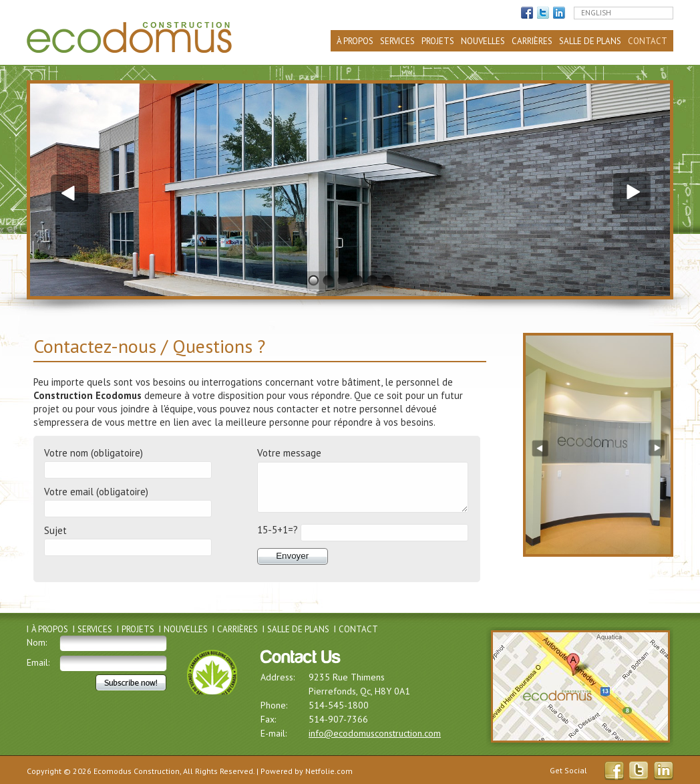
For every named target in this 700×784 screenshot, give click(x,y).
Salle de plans (590, 41)
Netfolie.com (329, 771)
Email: (38, 662)
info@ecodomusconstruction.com (375, 733)
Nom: (37, 642)
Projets (438, 41)
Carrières (532, 41)
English (596, 13)
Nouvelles (483, 41)
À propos (355, 41)
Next (633, 192)
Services (397, 41)
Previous (67, 192)
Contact (648, 41)
